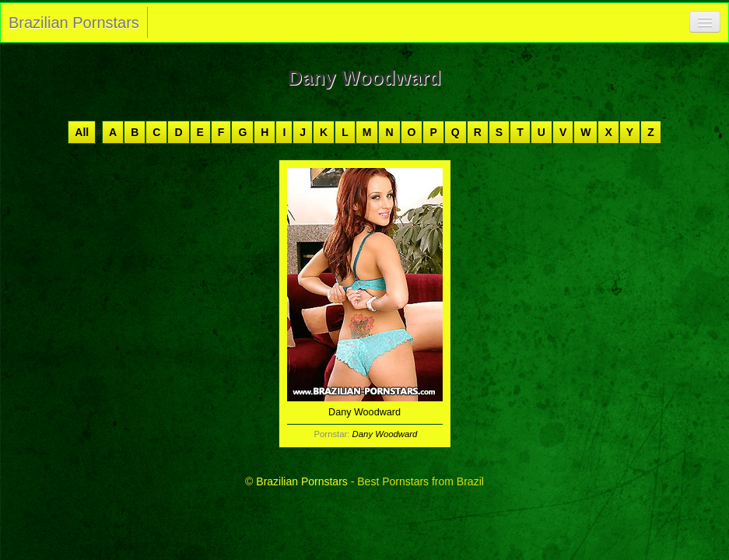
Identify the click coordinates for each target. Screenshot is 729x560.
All (82, 132)
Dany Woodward (385, 434)
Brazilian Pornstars (74, 23)
